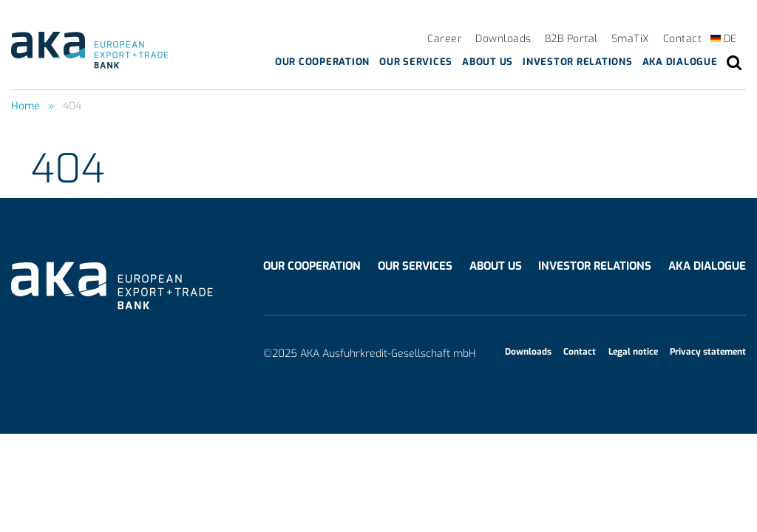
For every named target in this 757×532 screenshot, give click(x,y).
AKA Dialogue (680, 62)
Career (445, 39)
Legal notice (633, 352)
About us (488, 62)
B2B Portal (571, 39)
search (734, 63)
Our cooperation (322, 62)
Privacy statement (708, 352)
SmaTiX (631, 39)
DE (730, 39)
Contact (683, 39)
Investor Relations (578, 62)
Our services (416, 62)
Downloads (503, 39)
